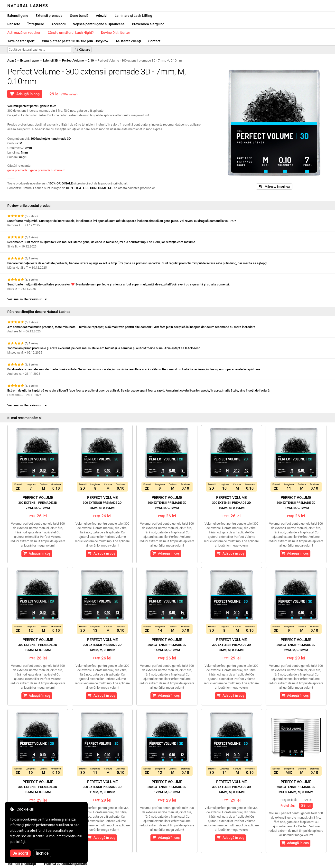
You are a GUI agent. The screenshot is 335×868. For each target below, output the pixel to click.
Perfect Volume (73, 60)
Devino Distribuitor (116, 33)
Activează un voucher (24, 33)
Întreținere (36, 24)
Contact (154, 41)
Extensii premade (49, 16)
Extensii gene (18, 16)
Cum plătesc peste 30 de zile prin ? (75, 41)
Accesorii (59, 24)
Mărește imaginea (274, 187)
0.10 (91, 60)
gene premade (17, 170)
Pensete (14, 24)
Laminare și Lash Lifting (133, 16)
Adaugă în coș (25, 94)
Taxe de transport (21, 41)
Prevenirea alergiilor (148, 24)
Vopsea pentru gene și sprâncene (99, 24)
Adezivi (102, 16)
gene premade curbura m (48, 170)
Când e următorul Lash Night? (71, 33)
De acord (20, 853)
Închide (42, 853)
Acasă (12, 60)
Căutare (82, 50)
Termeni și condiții (22, 864)
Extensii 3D (50, 60)
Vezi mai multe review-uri (28, 299)
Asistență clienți (128, 41)
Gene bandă (79, 16)
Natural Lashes (28, 6)
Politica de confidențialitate (66, 864)
